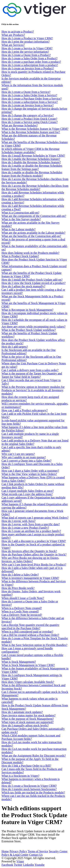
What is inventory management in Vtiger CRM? (30, 578)
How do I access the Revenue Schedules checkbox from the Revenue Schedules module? (35, 187)
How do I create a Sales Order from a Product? (29, 58)
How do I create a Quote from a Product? (26, 55)
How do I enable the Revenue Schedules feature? (31, 159)
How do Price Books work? (18, 588)
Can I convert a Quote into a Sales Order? (26, 461)
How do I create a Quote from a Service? (26, 92)
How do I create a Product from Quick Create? (29, 119)
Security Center (58, 851)
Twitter (18, 865)
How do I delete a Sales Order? (20, 575)
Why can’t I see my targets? (18, 454)
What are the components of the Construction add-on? (34, 216)
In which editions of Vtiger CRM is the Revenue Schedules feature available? (31, 151)
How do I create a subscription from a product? (30, 65)
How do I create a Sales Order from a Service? (29, 95)
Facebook (7, 865)
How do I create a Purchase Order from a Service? (32, 99)
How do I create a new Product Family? (25, 528)
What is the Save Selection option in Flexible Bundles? (34, 645)
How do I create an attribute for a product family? (31, 531)
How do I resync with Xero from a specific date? (31, 524)
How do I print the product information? (26, 42)
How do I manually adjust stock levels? (25, 725)
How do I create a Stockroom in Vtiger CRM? (29, 786)
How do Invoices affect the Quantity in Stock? (29, 551)
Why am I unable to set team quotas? (24, 457)
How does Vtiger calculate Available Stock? (28, 682)
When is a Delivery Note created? (22, 608)
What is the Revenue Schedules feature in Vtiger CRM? (35, 129)
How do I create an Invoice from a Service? (28, 105)
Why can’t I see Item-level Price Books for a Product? (34, 565)
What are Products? (13, 35)
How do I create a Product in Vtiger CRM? (27, 38)
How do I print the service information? (25, 52)
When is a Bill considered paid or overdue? (27, 632)
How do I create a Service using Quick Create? (29, 122)
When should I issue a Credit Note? (23, 598)
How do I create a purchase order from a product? (31, 62)
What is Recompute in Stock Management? (27, 310)
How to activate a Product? (18, 32)
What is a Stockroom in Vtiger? (20, 776)
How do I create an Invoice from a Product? (28, 68)
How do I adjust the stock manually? (23, 286)
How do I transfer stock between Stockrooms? (29, 789)
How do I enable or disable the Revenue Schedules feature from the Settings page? (32, 167)
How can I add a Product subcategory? (25, 410)
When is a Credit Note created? (20, 611)
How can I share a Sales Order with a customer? (30, 471)
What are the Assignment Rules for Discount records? (34, 756)
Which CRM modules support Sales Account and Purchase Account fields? (31, 737)
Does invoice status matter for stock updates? (29, 715)
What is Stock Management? (19, 662)
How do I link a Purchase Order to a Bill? (26, 766)
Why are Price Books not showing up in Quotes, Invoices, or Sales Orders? (30, 560)
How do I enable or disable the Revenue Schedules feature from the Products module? (32, 174)
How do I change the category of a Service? (28, 115)
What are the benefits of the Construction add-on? (31, 236)
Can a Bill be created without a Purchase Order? (30, 635)
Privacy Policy (18, 851)
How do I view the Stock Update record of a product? (34, 283)
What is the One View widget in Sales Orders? (29, 474)
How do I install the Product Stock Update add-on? (32, 280)
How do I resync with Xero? (18, 521)
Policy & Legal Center (15, 855)
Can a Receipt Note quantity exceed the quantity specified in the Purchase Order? (30, 627)
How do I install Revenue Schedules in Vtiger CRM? (33, 156)
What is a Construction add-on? (20, 213)
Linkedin (29, 865)
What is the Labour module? (18, 229)
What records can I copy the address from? (27, 494)
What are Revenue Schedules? (20, 125)
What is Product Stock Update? (20, 256)
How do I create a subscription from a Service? (30, 102)
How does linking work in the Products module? (30, 253)
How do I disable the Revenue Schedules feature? (31, 162)
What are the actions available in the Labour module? (33, 233)
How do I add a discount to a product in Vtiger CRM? (34, 541)
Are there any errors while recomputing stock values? (34, 327)
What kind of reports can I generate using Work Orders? (35, 518)
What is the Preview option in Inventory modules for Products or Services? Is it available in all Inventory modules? (33, 390)
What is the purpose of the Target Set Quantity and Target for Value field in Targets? (32, 375)
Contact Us (36, 855)
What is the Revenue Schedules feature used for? (31, 132)
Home (5, 851)
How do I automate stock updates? (22, 712)
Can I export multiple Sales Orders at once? (28, 491)
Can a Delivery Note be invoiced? (22, 615)
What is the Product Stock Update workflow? (29, 330)
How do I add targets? (15, 347)
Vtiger (20, 861)
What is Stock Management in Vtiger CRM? (28, 665)
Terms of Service (38, 851)
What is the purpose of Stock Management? (28, 719)
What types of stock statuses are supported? (28, 722)
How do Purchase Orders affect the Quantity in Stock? (34, 554)
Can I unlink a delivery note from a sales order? (30, 370)
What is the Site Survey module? (21, 219)
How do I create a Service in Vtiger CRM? (27, 48)
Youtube (40, 865)
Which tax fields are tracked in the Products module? (33, 792)
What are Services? (13, 45)
